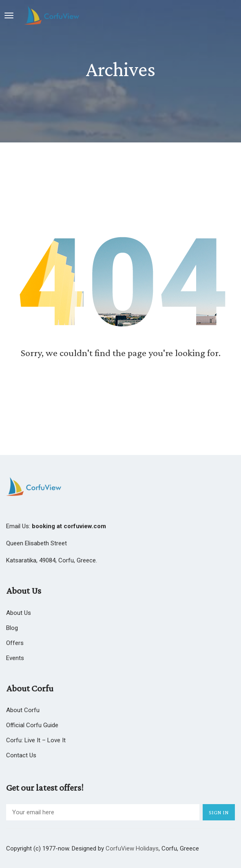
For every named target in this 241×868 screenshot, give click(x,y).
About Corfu (23, 710)
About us (19, 613)
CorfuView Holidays (132, 848)
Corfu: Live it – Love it (36, 740)
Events (15, 658)
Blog (12, 628)
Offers (15, 643)
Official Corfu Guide (32, 725)
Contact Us (21, 755)
